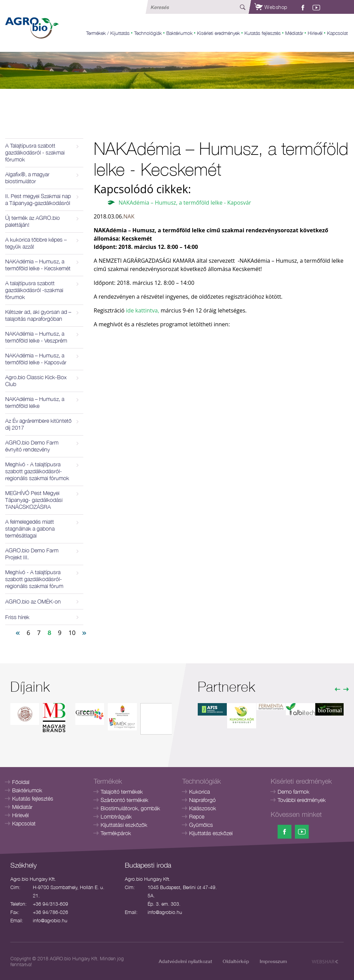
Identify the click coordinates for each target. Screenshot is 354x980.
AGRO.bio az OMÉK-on (33, 601)
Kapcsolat (337, 33)
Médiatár (294, 33)
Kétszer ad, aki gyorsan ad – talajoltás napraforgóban (38, 315)
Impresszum (273, 961)
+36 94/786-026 (50, 912)
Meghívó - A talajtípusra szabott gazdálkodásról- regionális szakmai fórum (34, 579)
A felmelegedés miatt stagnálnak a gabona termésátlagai (30, 529)
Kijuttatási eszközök (124, 825)
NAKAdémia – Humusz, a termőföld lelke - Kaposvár (36, 359)
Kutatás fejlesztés (263, 33)
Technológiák (148, 33)
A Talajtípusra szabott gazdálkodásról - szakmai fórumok (35, 152)
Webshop (271, 7)
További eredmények (302, 800)
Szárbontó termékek (124, 800)
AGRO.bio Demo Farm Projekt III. (32, 554)
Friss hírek (17, 617)
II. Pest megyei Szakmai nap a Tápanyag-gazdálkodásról (38, 199)
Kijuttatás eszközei (211, 833)
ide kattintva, (142, 310)
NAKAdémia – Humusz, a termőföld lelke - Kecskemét (38, 265)
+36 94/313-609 (50, 904)
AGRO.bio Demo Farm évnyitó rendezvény (32, 446)
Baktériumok (179, 33)
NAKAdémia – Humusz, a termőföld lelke (35, 402)
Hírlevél (315, 33)
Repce (197, 816)
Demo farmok (294, 792)
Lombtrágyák (116, 816)
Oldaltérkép (236, 961)
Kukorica (199, 792)
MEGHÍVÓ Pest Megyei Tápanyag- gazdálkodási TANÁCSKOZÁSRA (34, 500)
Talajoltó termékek (122, 792)
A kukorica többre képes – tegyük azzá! (36, 243)
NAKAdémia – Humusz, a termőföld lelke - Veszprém (36, 337)
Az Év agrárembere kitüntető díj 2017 (38, 424)
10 (72, 633)
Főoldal (21, 782)
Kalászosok (203, 808)
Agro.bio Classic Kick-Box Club (36, 381)
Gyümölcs (201, 825)
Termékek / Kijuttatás (108, 33)
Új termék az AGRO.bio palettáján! (32, 221)
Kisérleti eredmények (218, 33)
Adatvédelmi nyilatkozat (185, 961)
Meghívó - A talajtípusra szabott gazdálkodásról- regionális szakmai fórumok (37, 471)
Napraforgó (202, 800)
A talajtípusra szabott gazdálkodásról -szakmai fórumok (34, 290)
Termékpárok (116, 833)
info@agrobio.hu (50, 920)
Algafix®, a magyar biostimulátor (27, 178)
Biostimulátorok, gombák (130, 808)
